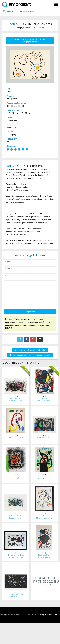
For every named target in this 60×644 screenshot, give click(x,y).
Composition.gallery (44, 479)
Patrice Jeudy (16, 440)
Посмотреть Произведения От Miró (30, 350)
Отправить (30, 311)
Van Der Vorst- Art (44, 440)
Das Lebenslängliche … (16, 477)
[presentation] (24, 303)
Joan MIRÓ (16, 24)
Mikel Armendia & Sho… (44, 518)
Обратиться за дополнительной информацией (30, 40)
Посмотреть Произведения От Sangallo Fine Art (30, 355)
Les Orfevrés (44, 516)
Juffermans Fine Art (16, 479)
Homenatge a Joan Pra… (16, 555)
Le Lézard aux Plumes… (44, 438)
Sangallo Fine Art (38, 28)
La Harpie (44, 477)
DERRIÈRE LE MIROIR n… (16, 438)
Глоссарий (42, 615)
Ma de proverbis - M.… (16, 516)
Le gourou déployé (44, 555)
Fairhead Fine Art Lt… (16, 557)
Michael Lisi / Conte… (16, 401)
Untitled (44, 399)
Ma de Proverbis (16, 399)
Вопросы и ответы (53, 615)
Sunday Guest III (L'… (16, 594)
